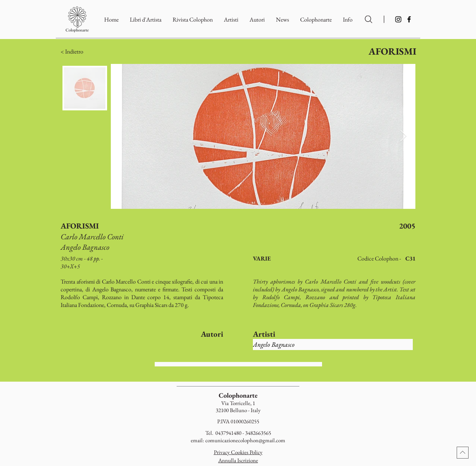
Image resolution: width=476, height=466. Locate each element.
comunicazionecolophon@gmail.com (245, 440)
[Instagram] (398, 19)
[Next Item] (403, 136)
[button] (316, 20)
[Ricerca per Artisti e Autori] (369, 19)
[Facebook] (409, 19)
